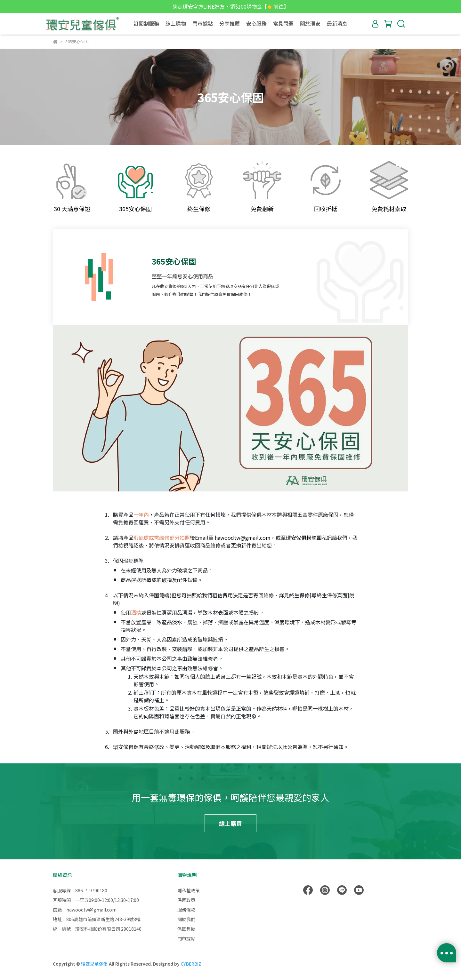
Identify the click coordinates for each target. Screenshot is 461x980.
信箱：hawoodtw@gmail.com (85, 910)
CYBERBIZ (191, 964)
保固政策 (186, 900)
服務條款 (186, 910)
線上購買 (230, 823)
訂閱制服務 (146, 23)
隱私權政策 (189, 890)
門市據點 (203, 23)
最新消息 (337, 23)
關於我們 (186, 919)
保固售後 (186, 929)
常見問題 (283, 23)
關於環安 (310, 23)
